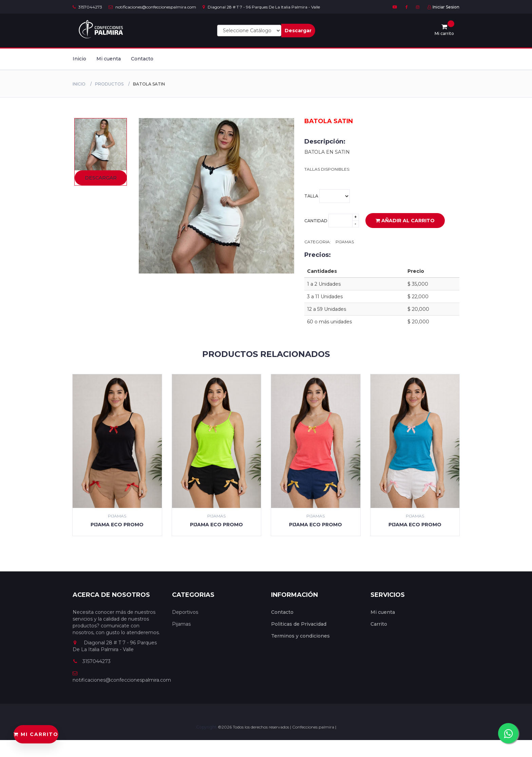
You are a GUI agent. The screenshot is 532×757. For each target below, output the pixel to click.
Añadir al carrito (405, 221)
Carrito (379, 624)
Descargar (298, 31)
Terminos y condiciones (300, 636)
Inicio (79, 59)
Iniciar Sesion (443, 7)
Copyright (207, 727)
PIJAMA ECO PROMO (117, 525)
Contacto (142, 59)
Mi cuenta (109, 59)
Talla (327, 196)
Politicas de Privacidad (299, 624)
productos (109, 84)
